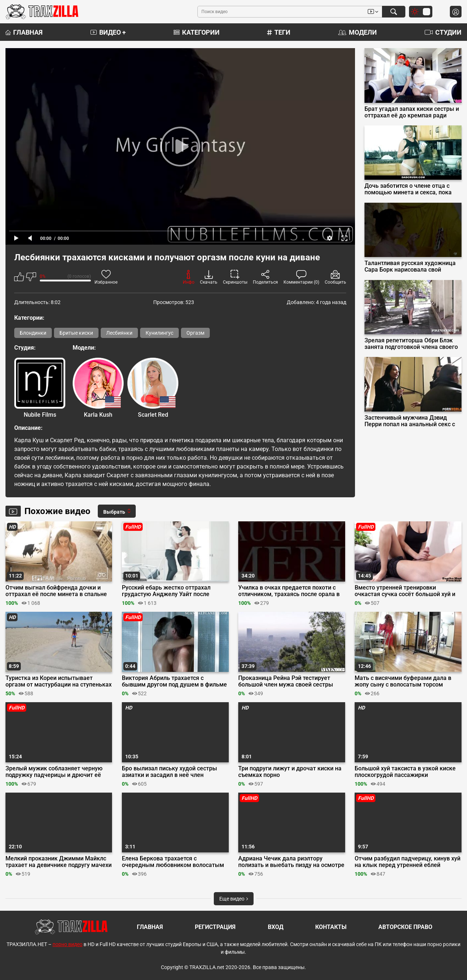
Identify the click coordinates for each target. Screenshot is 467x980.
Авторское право (405, 927)
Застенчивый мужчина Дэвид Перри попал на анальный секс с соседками (410, 421)
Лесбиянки (119, 333)
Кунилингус (159, 333)
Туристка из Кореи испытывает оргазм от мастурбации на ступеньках (59, 681)
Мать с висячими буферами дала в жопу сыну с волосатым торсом (403, 681)
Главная (24, 32)
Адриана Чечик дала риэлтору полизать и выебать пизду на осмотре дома (291, 862)
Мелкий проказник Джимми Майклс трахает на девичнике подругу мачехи (59, 862)
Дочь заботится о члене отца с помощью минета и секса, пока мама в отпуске (408, 189)
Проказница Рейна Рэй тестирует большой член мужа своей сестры (286, 681)
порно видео (67, 944)
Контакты (331, 927)
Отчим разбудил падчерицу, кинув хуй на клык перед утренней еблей (408, 862)
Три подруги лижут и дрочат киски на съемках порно (290, 772)
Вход (276, 927)
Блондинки (33, 333)
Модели (358, 32)
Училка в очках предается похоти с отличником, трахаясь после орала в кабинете (289, 591)
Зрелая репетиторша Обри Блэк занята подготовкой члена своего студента (411, 344)
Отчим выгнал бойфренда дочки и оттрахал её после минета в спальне (56, 591)
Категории (197, 32)
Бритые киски (76, 333)
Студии (443, 32)
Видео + (108, 32)
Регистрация (215, 927)
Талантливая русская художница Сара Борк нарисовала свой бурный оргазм (410, 267)
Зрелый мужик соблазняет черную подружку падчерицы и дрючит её (54, 772)
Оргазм (195, 333)
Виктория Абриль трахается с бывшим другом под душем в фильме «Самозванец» (174, 681)
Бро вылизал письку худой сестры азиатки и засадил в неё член (169, 772)
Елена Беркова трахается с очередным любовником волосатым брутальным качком (173, 862)
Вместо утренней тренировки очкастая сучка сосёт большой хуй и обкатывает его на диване (405, 591)
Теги (279, 32)
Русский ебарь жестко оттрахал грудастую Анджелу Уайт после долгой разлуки (166, 591)
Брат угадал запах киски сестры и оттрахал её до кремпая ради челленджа (412, 112)
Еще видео (234, 899)
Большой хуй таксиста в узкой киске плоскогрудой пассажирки (405, 772)
